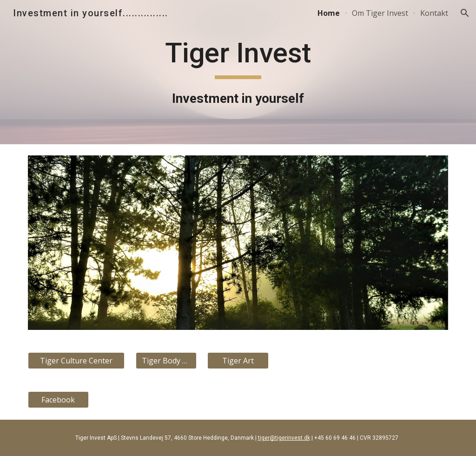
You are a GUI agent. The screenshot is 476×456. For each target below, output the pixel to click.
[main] (238, 72)
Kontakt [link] (434, 13)
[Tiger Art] (238, 361)
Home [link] (329, 13)
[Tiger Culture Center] (76, 361)
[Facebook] (58, 400)
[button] (465, 13)
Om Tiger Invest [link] (380, 13)
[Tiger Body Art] (166, 361)
